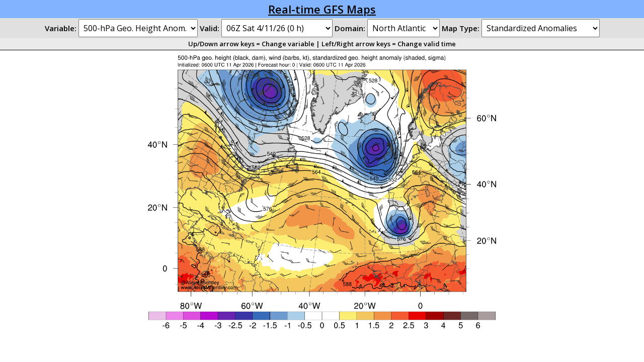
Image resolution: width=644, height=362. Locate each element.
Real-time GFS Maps (322, 9)
